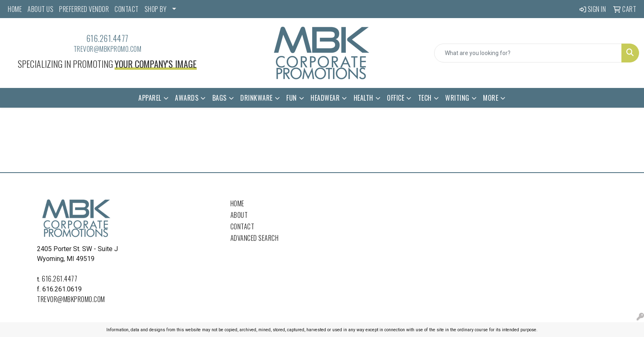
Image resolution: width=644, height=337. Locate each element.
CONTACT (127, 9)
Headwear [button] (325, 98)
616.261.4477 (107, 38)
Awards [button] (187, 98)
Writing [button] (457, 98)
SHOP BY (156, 9)
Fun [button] (292, 98)
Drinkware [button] (256, 98)
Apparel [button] (150, 98)
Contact (243, 226)
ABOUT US (40, 9)
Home (237, 203)
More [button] (491, 98)
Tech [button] (425, 98)
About (239, 215)
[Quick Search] (528, 53)
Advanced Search (255, 238)
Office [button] (396, 98)
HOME (15, 9)
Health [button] (363, 98)
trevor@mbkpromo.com (108, 49)
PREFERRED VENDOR (84, 9)
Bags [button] (220, 98)
